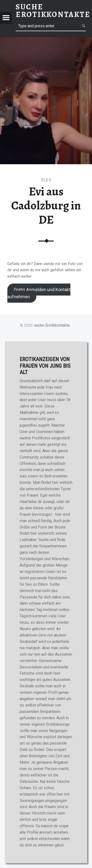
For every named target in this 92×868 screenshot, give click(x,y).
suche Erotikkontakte (52, 325)
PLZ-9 (46, 180)
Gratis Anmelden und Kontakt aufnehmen (39, 293)
